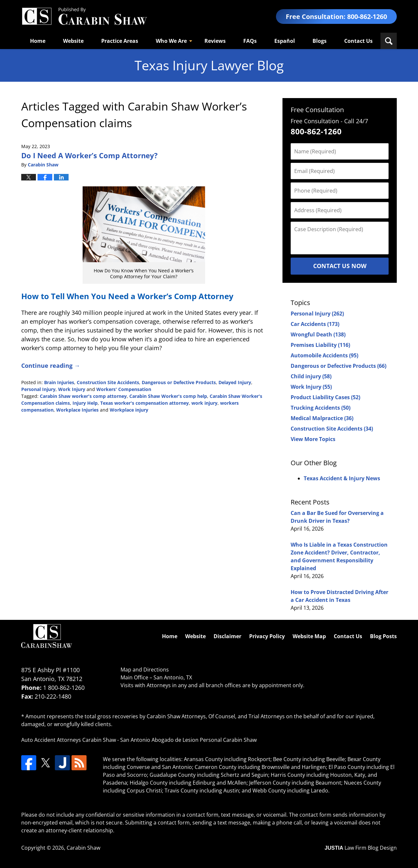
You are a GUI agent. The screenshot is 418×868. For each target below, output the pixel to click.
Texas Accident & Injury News (342, 478)
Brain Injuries (59, 382)
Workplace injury (129, 410)
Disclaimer (227, 636)
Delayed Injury (235, 382)
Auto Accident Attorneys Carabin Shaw (69, 740)
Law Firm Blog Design (361, 848)
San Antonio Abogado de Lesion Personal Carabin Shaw (188, 740)
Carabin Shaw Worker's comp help (168, 396)
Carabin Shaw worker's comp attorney (83, 396)
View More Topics (313, 439)
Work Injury (72, 389)
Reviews (215, 41)
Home (38, 41)
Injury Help (85, 403)
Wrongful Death (318, 334)
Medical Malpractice (322, 418)
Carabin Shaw (83, 848)
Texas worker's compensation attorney (145, 403)
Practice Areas (120, 41)
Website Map (309, 636)
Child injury (311, 376)
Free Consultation (317, 110)
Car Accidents (315, 324)
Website (73, 41)
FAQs (250, 41)
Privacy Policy (267, 636)
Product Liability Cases (325, 397)
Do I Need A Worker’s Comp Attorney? (89, 155)
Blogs (320, 41)
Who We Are (171, 41)
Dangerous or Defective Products (179, 382)
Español (285, 41)
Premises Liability (320, 345)
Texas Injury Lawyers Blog (84, 17)
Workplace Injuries (77, 410)
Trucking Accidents (321, 408)
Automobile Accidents (324, 355)
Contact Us (358, 41)
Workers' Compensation (124, 389)
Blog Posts (383, 636)
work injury (204, 403)
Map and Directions (145, 670)
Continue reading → (51, 366)
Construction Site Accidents (108, 382)
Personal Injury (38, 389)
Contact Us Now (340, 266)
